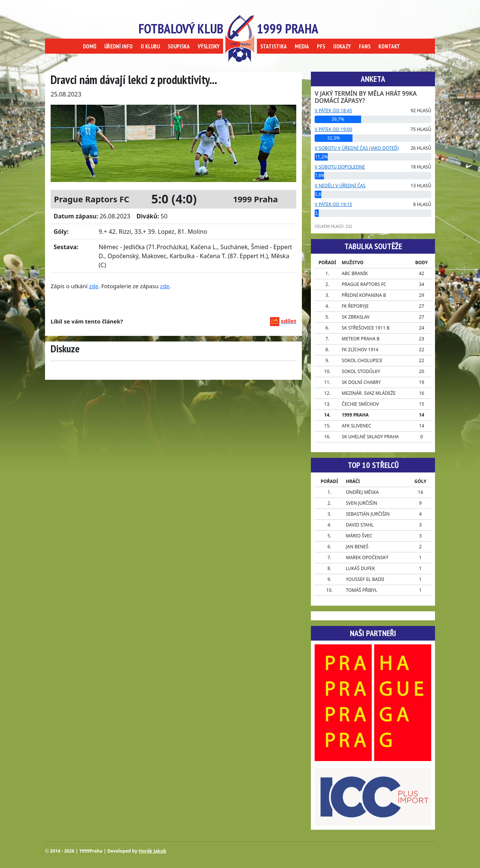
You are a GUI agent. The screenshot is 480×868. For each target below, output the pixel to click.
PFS (321, 46)
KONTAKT (389, 46)
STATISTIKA (274, 46)
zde (94, 286)
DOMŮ (90, 46)
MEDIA (302, 46)
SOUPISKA (179, 46)
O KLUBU (150, 46)
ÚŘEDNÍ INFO (118, 46)
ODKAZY (342, 46)
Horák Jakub (153, 851)
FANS (365, 46)
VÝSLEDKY (209, 46)
